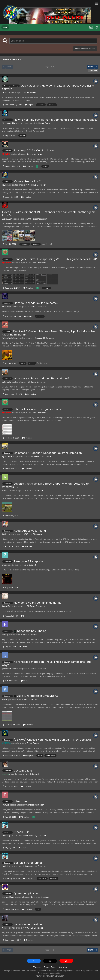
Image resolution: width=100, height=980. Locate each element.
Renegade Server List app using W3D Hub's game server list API (56, 259)
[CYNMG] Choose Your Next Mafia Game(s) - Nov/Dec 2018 (53, 740)
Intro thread (21, 801)
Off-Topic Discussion (38, 219)
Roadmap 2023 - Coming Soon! (34, 150)
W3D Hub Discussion (37, 185)
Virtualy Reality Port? (27, 181)
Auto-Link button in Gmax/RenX (36, 696)
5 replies (28, 725)
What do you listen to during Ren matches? (42, 378)
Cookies (63, 967)
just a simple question (28, 924)
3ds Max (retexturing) (28, 863)
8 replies (28, 166)
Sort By (93, 70)
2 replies (27, 438)
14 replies (26, 681)
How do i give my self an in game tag (38, 603)
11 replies (28, 288)
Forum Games (30, 92)
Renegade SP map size (29, 561)
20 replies (30, 394)
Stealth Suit (21, 832)
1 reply (29, 105)
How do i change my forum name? (36, 303)
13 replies (24, 817)
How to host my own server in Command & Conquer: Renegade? (56, 120)
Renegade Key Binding (30, 631)
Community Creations (37, 836)
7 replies (29, 940)
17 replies (28, 755)
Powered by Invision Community (50, 976)
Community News (34, 154)
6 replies (26, 197)
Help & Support (45, 123)
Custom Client (23, 771)
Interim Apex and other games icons (37, 409)
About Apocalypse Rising (30, 531)
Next (91, 67)
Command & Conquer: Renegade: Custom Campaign (48, 453)
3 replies (27, 469)
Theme (37, 967)
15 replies (28, 878)
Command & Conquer (44, 338)
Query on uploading (27, 893)
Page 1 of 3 (50, 67)
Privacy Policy (50, 967)
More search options (85, 49)
